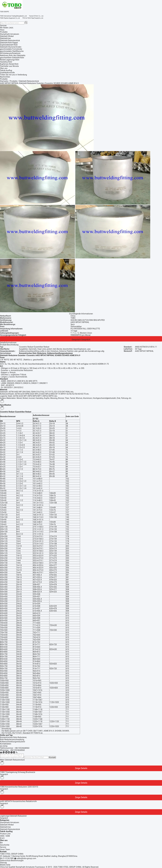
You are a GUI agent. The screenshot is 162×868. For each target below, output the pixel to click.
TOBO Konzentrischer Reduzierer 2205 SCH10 (19, 787)
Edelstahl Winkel (7, 825)
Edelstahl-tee (5, 827)
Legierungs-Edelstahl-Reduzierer (13, 816)
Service (3, 847)
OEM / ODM (5, 836)
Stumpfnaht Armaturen (10, 822)
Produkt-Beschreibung (9, 345)
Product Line (5, 834)
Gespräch (76, 340)
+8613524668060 (22, 748)
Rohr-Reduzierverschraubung (12, 739)
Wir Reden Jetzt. (7, 28)
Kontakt (52, 757)
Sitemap (3, 863)
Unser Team (5, 849)
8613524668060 (18, 750)
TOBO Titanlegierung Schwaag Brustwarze (18, 772)
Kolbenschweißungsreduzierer (13, 742)
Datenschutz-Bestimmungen (12, 861)
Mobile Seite (5, 865)
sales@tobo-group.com (26, 858)
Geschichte (5, 845)
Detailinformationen (8, 343)
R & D (2, 838)
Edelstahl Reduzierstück (10, 829)
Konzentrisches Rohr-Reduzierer (13, 737)
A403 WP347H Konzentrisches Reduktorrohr (18, 801)
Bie (1, 843)
